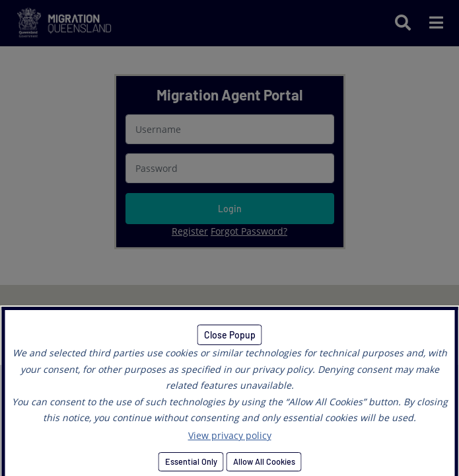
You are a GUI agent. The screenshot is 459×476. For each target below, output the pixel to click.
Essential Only (191, 461)
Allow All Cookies (264, 461)
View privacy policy (230, 435)
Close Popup (230, 335)
